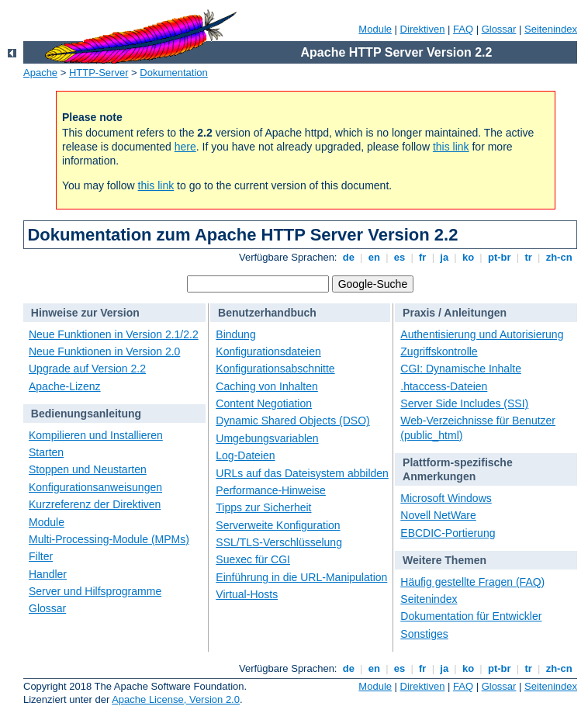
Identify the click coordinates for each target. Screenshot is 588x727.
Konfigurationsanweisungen (95, 487)
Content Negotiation (264, 403)
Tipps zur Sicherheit (263, 507)
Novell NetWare (438, 515)
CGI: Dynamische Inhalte (461, 369)
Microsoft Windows (446, 498)
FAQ (463, 29)
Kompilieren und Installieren (96, 435)
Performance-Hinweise (271, 490)
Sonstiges (424, 634)
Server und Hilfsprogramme (95, 591)
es (399, 257)
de (348, 257)
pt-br (499, 257)
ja (444, 257)
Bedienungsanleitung (86, 414)
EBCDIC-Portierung (448, 533)
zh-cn (559, 257)
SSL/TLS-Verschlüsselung (279, 542)
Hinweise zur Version (85, 313)
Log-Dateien (245, 455)
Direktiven (423, 29)
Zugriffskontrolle (439, 351)
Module (375, 29)
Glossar (499, 29)
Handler (48, 574)
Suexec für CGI (253, 559)
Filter (41, 556)
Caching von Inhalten (267, 386)
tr (529, 257)
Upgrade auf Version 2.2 (87, 369)
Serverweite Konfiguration (278, 525)
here (185, 147)
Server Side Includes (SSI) (464, 403)
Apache (40, 73)
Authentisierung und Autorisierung (482, 334)
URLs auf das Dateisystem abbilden (302, 473)
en (374, 257)
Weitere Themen (444, 560)
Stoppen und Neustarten (88, 469)
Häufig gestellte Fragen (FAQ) (472, 582)
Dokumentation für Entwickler (471, 616)
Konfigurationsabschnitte (275, 369)
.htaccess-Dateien (444, 386)
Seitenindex (551, 29)
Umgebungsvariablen (267, 438)
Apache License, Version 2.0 (176, 699)
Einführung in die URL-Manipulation (301, 577)
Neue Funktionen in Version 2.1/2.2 (114, 334)
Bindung (235, 334)
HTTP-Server (99, 73)
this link (451, 147)
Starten (46, 452)
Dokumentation (173, 73)
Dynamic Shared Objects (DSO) (292, 421)
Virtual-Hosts (247, 594)
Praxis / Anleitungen (455, 313)
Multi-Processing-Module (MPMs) (109, 539)
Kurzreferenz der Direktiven (95, 504)
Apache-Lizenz (65, 386)
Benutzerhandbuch (267, 313)
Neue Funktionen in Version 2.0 (104, 351)
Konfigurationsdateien (268, 351)
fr (422, 257)
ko (468, 257)
